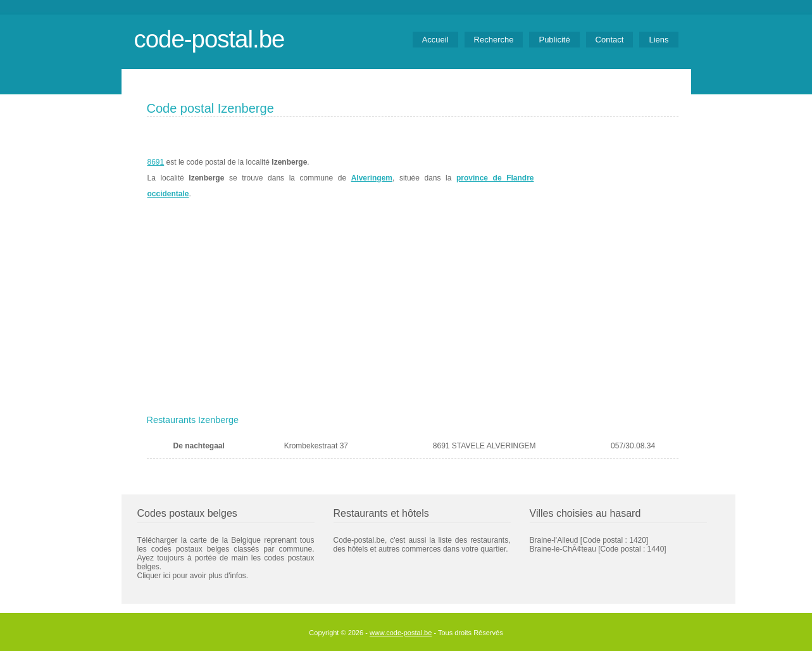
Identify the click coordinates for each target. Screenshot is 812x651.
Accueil (435, 40)
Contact (610, 40)
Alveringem (372, 178)
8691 (156, 162)
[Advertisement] (413, 315)
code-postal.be (209, 39)
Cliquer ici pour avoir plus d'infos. (193, 576)
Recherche (494, 40)
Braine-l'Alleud (554, 540)
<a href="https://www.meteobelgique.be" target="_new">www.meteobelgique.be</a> (607, 178)
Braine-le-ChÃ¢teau (563, 549)
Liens (659, 40)
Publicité (554, 40)
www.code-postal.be (401, 633)
